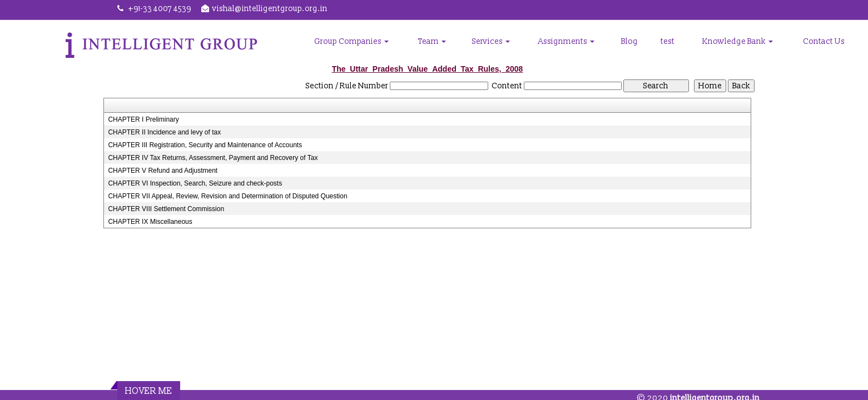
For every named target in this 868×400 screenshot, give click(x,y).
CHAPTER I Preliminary (143, 119)
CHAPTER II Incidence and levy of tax (164, 132)
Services (491, 41)
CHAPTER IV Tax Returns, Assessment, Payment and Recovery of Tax (213, 158)
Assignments (566, 41)
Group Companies (351, 41)
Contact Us (824, 41)
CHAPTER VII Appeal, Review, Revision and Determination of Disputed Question (227, 196)
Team (432, 41)
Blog (629, 41)
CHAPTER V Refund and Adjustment (163, 171)
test (668, 41)
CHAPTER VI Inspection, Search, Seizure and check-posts (195, 183)
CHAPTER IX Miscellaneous (150, 222)
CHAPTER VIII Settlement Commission (166, 209)
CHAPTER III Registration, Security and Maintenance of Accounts (205, 145)
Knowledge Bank (738, 41)
